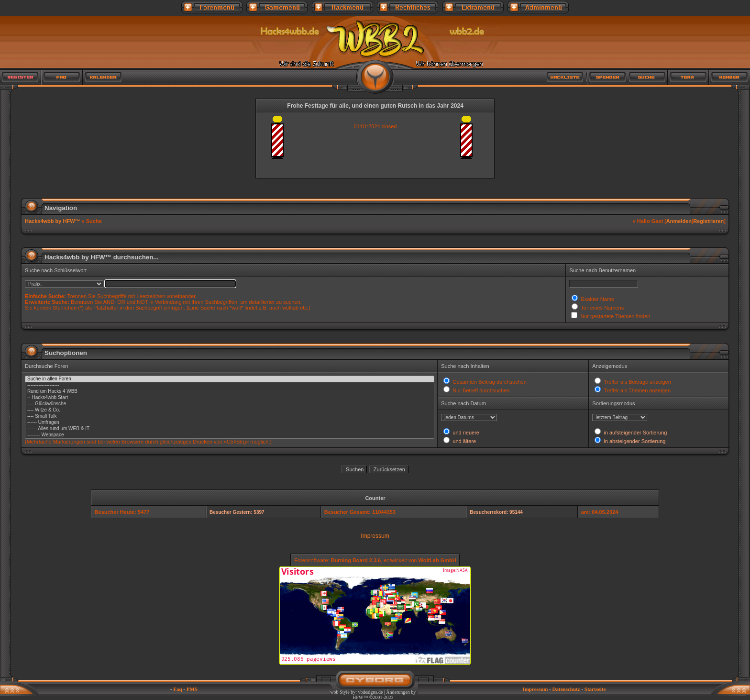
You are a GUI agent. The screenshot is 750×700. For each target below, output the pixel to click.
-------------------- (230, 385)
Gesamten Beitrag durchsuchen (489, 382)
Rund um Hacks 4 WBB (230, 392)
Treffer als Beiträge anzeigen (637, 382)
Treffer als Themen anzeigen (636, 390)
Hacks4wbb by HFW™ (53, 221)
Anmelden (679, 221)
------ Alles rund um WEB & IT (230, 429)
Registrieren (708, 221)
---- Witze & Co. (230, 410)
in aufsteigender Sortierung (634, 433)
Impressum (375, 536)
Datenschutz (566, 689)
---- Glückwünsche (230, 404)
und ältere (463, 441)
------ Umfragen (230, 423)
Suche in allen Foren (230, 379)
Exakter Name (597, 299)
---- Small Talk (230, 417)
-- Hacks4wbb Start (230, 398)
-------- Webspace (230, 435)
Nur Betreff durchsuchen (480, 390)
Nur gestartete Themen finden (614, 316)
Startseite (595, 689)
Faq (177, 689)
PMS (192, 689)
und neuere (465, 433)
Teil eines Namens (601, 308)
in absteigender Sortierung (634, 441)
